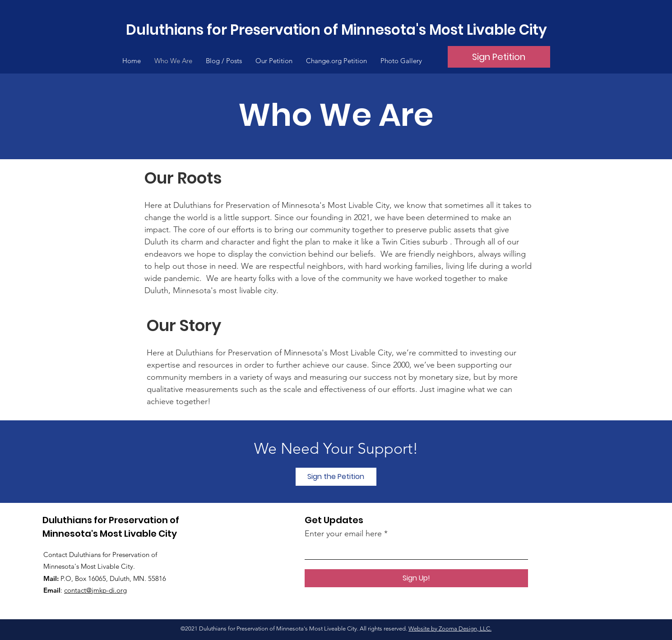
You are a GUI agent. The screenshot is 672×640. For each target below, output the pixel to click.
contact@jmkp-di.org (95, 590)
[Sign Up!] (416, 578)
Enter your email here (343, 534)
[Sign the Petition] (336, 477)
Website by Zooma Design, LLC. (450, 628)
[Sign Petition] (499, 57)
